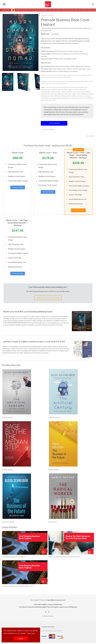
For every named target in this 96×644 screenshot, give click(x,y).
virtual (53, 92)
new (86, 87)
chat (84, 90)
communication (46, 92)
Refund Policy (58, 605)
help (48, 94)
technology (54, 94)
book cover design (77, 98)
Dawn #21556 (53, 523)
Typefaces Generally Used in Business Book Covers (18, 587)
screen (74, 92)
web (84, 92)
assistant (43, 94)
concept (49, 87)
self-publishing (88, 98)
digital (59, 94)
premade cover (66, 98)
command (80, 96)
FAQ (20, 608)
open (49, 90)
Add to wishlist (49, 129)
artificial (63, 96)
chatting (74, 96)
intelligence (85, 94)
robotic (52, 96)
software (54, 90)
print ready (52, 100)
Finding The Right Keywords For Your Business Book (64, 558)
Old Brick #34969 (7, 471)
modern (80, 90)
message (53, 98)
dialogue (57, 96)
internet (79, 92)
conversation (64, 90)
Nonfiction (44, 15)
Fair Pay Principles (53, 608)
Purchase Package (18, 188)
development (45, 96)
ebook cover (45, 100)
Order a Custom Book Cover (48, 299)
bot (58, 90)
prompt (58, 92)
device (79, 94)
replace (59, 98)
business (55, 87)
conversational (45, 98)
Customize (54, 123)
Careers (61, 608)
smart (75, 90)
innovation (65, 94)
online (74, 94)
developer (65, 87)
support (71, 90)
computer (44, 90)
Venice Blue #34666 (8, 523)
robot (60, 87)
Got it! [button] (21, 638)
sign (70, 94)
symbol (69, 92)
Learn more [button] (31, 633)
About (25, 608)
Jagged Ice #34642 (54, 418)
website (88, 92)
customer (63, 92)
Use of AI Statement (71, 608)
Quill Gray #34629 (8, 418)
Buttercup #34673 (54, 471)
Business (51, 15)
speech (91, 94)
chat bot (68, 96)
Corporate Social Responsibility (37, 608)
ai (45, 87)
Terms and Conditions (41, 605)
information (81, 87)
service (74, 87)
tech (70, 87)
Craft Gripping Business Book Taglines (14, 558)
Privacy (50, 605)
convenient (87, 96)
